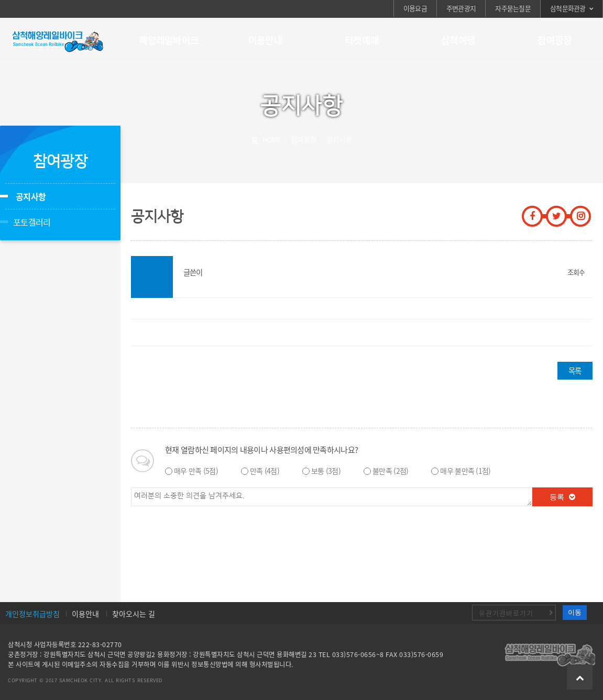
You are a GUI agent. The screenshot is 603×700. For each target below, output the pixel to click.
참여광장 (555, 40)
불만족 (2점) (390, 471)
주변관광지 (461, 8)
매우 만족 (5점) (196, 471)
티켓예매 (362, 40)
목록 (575, 371)
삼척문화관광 (568, 8)
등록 (562, 497)
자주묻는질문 (513, 8)
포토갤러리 (32, 222)
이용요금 (415, 8)
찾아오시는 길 (134, 614)
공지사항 (31, 196)
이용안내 (265, 40)
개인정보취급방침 (32, 614)
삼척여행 (458, 40)
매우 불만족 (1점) (465, 471)
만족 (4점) (265, 471)
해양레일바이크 (169, 40)
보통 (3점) (326, 471)
